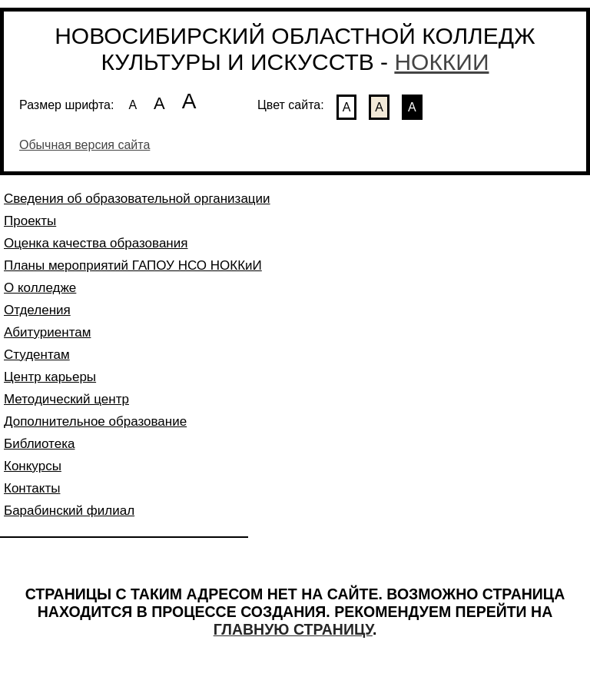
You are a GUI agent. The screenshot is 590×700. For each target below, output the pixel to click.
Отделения (37, 310)
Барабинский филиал (69, 511)
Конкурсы (33, 466)
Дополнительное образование (95, 421)
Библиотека (39, 444)
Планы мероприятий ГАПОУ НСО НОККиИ (133, 265)
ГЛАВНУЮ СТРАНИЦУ (293, 629)
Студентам (37, 355)
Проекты (30, 221)
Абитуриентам (47, 332)
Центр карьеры (50, 377)
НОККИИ (441, 62)
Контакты (32, 488)
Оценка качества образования (96, 243)
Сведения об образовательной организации (137, 199)
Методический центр (66, 399)
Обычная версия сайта (85, 145)
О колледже (40, 288)
